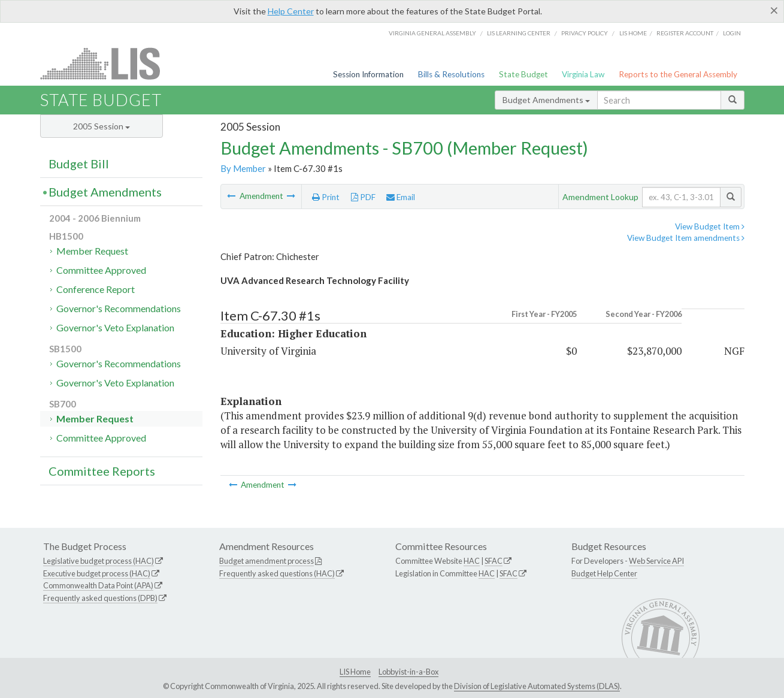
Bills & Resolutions (451, 74)
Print (326, 197)
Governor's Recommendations (119, 308)
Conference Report (96, 289)
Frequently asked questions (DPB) (100, 598)
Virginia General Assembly (432, 33)
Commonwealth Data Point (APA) (98, 585)
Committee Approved (101, 270)
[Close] (774, 10)
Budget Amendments (546, 100)
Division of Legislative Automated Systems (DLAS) (537, 686)
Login (732, 33)
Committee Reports (102, 471)
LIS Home (355, 672)
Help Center (291, 11)
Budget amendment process (267, 561)
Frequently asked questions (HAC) (277, 573)
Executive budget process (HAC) (97, 573)
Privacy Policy (585, 33)
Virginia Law (583, 74)
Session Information (368, 74)
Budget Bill (79, 164)
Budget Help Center (604, 573)
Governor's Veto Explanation (115, 327)
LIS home (633, 33)
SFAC (494, 561)
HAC (472, 561)
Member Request (92, 251)
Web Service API (656, 561)
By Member (243, 168)
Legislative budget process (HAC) (99, 561)
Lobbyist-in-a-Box (408, 672)
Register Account (685, 33)
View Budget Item (710, 226)
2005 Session (102, 126)
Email (401, 197)
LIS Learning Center (519, 33)
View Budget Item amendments (686, 238)
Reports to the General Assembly (678, 74)
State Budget (523, 74)
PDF (363, 197)
